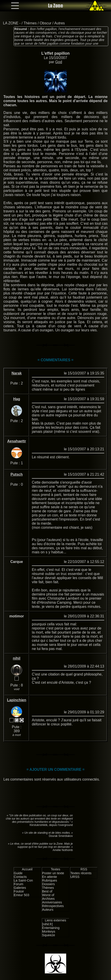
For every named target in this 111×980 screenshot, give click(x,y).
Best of (47, 891)
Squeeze (49, 935)
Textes (55, 869)
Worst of (48, 895)
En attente (50, 877)
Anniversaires (52, 902)
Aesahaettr (17, 441)
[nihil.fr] (47, 924)
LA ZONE (11, 23)
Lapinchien (17, 700)
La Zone (55, 6)
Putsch (16, 474)
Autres (60, 23)
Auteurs (48, 910)
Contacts (20, 877)
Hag (17, 399)
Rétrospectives (53, 906)
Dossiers (48, 884)
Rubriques (50, 880)
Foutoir (19, 891)
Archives (48, 899)
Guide (18, 873)
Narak (17, 373)
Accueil (27, 869)
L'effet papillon (55, 53)
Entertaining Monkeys (51, 930)
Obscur (46, 23)
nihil (17, 658)
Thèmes (30, 23)
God (59, 62)
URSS (75, 877)
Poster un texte (53, 873)
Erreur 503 (22, 895)
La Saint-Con (23, 880)
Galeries (20, 888)
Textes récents (81, 873)
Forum (19, 884)
